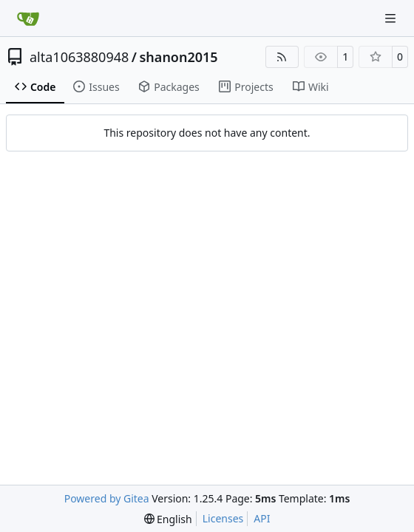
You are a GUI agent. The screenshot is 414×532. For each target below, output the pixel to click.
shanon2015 (179, 57)
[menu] (168, 519)
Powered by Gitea (107, 498)
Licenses (223, 518)
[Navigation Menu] (392, 18)
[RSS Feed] (282, 57)
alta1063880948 (79, 57)
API (262, 518)
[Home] (28, 18)
